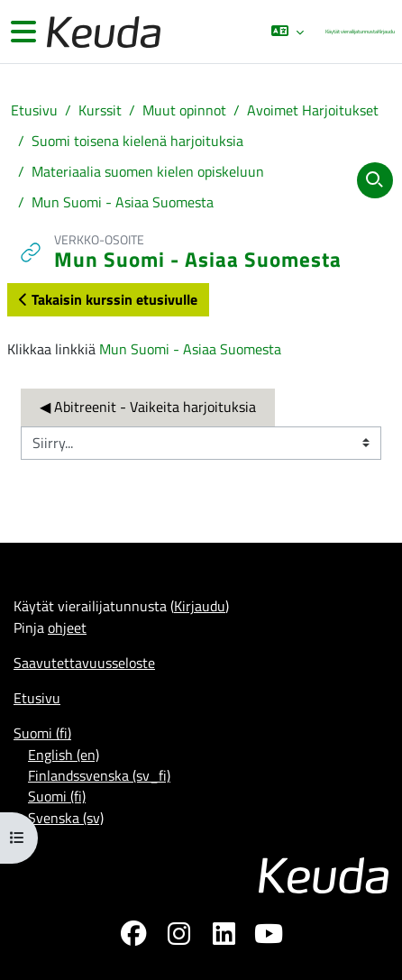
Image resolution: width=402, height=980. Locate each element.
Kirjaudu (386, 31)
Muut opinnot (184, 110)
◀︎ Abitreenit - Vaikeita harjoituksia (148, 407)
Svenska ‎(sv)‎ (66, 818)
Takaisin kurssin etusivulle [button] (108, 299)
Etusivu (34, 110)
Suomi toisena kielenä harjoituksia (137, 141)
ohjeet (67, 627)
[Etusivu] (102, 32)
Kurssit (100, 110)
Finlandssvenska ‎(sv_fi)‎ (99, 775)
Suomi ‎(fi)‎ (42, 733)
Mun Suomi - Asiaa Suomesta (123, 202)
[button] (287, 32)
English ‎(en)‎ (64, 755)
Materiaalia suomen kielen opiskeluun (148, 172)
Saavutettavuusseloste (84, 663)
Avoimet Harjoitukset (313, 110)
